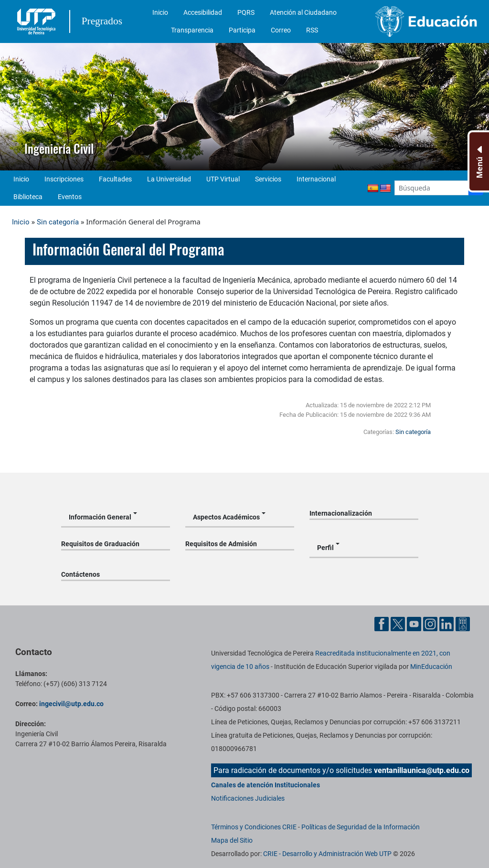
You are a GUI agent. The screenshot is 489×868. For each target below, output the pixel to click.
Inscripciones (64, 179)
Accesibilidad (203, 12)
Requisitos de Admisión (221, 544)
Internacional (316, 179)
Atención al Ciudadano (303, 12)
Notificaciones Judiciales (248, 798)
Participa (242, 30)
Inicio (160, 12)
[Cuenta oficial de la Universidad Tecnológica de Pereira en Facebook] (383, 623)
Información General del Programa (128, 249)
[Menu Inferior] (478, 161)
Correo (281, 30)
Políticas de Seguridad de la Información (361, 827)
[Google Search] (431, 188)
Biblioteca (28, 197)
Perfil (325, 548)
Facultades (115, 179)
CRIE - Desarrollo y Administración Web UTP (327, 854)
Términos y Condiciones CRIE (254, 827)
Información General (100, 517)
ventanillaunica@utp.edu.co (422, 770)
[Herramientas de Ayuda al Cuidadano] (463, 623)
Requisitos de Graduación (100, 544)
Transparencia (192, 30)
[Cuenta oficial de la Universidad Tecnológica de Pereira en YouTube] (415, 623)
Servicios (268, 179)
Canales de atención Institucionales (266, 785)
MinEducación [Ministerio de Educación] (431, 667)
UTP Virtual (223, 179)
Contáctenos (80, 574)
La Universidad (169, 179)
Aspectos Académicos (226, 517)
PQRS (246, 12)
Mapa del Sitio (232, 840)
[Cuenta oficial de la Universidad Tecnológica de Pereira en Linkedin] (447, 623)
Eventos (70, 197)
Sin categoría (58, 222)
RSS (312, 30)
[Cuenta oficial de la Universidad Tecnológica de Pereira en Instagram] (431, 623)
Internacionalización (341, 513)
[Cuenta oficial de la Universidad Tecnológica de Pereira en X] (399, 623)
